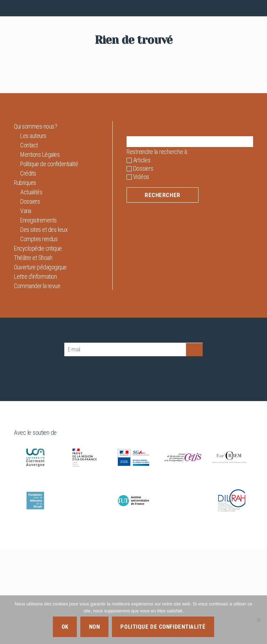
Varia (26, 305)
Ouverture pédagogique (40, 361)
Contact (29, 239)
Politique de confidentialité (49, 258)
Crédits (28, 267)
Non (95, 627)
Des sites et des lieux (44, 324)
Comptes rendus (39, 333)
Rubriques (25, 277)
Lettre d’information (35, 371)
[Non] (258, 620)
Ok (65, 627)
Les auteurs (33, 230)
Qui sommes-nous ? (36, 221)
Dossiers (30, 296)
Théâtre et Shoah (33, 352)
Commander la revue (37, 380)
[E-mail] (125, 444)
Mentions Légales (40, 249)
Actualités (31, 286)
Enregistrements (38, 314)
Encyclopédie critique (38, 343)
